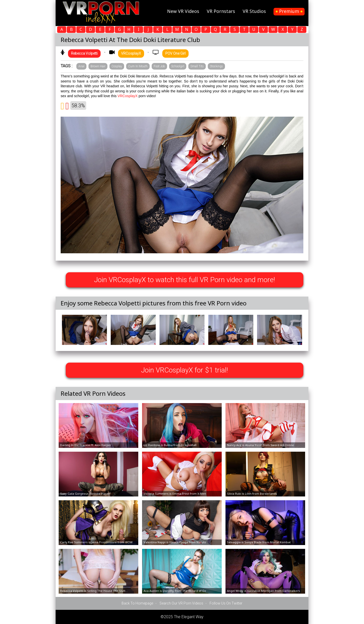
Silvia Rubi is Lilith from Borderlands (252, 494)
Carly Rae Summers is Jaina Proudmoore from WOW (96, 542)
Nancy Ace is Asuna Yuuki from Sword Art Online (260, 445)
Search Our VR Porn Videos (181, 603)
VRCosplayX (128, 96)
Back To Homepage (137, 603)
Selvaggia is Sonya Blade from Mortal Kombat (259, 542)
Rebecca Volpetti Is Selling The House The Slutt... (94, 591)
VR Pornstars (221, 11)
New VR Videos (183, 11)
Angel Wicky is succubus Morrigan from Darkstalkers (264, 591)
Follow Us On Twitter (226, 603)
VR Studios (254, 11)
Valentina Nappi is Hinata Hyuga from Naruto (175, 542)
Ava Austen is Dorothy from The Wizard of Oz (175, 591)
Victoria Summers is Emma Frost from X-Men (175, 494)
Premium (289, 11)
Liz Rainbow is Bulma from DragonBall (170, 445)
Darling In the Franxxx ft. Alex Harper (86, 445)
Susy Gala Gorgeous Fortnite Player (85, 494)
